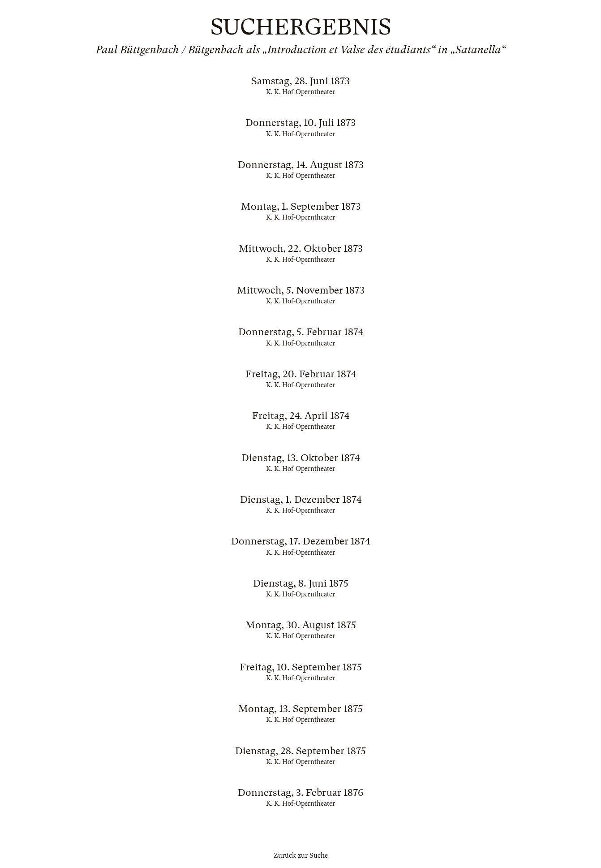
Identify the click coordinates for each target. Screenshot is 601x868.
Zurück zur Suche (301, 855)
